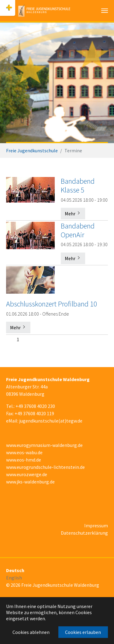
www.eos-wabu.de (24, 452)
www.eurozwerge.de (27, 474)
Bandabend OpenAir (78, 230)
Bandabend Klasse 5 (78, 186)
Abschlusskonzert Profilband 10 (52, 304)
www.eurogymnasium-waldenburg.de (44, 445)
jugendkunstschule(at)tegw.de (51, 421)
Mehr (73, 214)
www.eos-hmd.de (24, 460)
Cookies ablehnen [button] (31, 632)
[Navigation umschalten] (105, 11)
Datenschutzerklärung (84, 533)
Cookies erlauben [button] (83, 632)
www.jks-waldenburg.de (30, 482)
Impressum (96, 525)
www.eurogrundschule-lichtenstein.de (45, 467)
